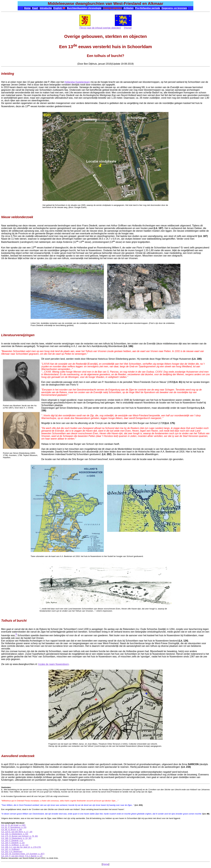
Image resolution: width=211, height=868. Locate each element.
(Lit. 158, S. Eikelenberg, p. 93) (15, 834)
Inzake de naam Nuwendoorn (54, 664)
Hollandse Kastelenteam (77, 82)
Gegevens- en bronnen (174, 8)
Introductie (46, 8)
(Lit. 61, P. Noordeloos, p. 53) (14, 827)
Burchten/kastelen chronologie (84, 8)
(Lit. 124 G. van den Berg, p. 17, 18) (17, 832)
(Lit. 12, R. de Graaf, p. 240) (13, 825)
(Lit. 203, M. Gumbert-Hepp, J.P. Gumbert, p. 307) (23, 854)
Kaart (35, 8)
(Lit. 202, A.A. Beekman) (12, 851)
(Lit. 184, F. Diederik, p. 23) (13, 843)
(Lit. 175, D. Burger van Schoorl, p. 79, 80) (19, 836)
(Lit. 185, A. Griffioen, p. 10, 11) (15, 845)
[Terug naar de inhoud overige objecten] (100, 28)
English (59, 8)
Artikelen (129, 8)
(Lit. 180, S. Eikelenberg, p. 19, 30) (16, 838)
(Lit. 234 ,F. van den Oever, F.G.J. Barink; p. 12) (22, 856)
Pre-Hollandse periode (148, 8)
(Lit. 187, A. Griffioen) (10, 849)
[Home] (128, 28)
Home (27, 8)
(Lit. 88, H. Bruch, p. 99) (12, 829)
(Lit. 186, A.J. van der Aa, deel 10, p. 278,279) (21, 847)
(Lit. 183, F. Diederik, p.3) (12, 840)
